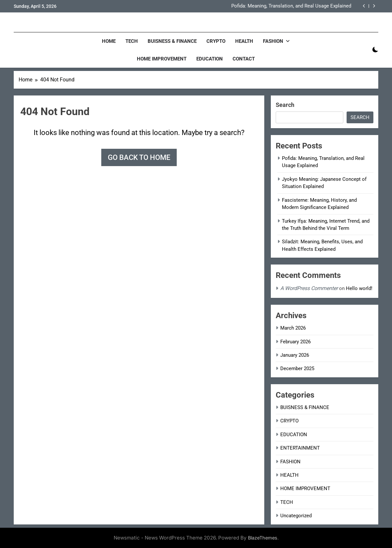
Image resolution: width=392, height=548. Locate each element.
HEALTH (244, 41)
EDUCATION (210, 59)
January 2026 (295, 355)
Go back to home (139, 157)
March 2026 (293, 328)
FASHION (273, 41)
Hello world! (359, 288)
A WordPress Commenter (309, 288)
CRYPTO (216, 41)
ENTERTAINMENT (300, 448)
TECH (132, 41)
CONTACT (244, 59)
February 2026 (295, 342)
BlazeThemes (263, 538)
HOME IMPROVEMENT (162, 59)
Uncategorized (296, 516)
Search (285, 105)
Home (109, 41)
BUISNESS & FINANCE (172, 41)
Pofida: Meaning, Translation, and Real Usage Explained (291, 6)
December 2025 (297, 368)
